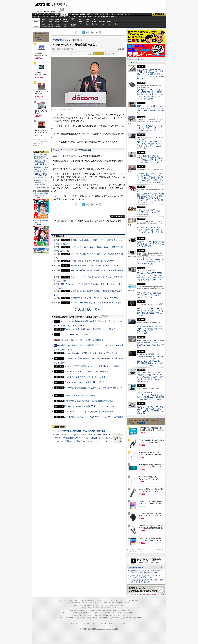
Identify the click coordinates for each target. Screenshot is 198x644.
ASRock (80, 22)
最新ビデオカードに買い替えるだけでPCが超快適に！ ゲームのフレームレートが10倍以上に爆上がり (150, 110)
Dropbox (80, 24)
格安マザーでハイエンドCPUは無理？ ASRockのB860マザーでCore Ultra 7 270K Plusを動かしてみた (151, 344)
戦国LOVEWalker (138, 618)
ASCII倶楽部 (159, 14)
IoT (44, 14)
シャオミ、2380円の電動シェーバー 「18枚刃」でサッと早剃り (92, 366)
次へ (97, 32)
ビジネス (50, 14)
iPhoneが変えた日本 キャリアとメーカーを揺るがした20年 (95, 265)
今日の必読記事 (77, 615)
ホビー (89, 14)
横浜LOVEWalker (81, 618)
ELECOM (43, 22)
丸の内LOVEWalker (127, 618)
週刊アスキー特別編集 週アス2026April (41, 222)
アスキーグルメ (63, 17)
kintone (58, 24)
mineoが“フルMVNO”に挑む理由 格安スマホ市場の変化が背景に (97, 303)
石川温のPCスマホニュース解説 (65, 40)
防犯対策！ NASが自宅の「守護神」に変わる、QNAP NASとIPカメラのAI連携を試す (150, 244)
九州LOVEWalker (115, 618)
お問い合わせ (113, 623)
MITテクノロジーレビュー (118, 615)
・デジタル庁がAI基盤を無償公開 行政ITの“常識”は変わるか (41, 156)
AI (40, 14)
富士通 (43, 19)
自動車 (82, 14)
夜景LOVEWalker (104, 618)
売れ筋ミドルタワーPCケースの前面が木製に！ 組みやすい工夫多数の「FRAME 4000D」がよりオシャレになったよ (151, 312)
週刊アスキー (72, 17)
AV (101, 14)
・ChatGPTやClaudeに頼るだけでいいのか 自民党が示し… (41, 169)
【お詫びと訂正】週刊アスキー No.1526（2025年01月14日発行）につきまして (147, 581)
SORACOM (92, 610)
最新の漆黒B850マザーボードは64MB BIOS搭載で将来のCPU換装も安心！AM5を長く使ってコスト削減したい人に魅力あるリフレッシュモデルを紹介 (150, 94)
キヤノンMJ (51, 26)
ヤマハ (109, 24)
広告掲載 (123, 623)
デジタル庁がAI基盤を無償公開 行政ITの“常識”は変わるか (80, 431)
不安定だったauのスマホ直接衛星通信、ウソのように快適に (90, 406)
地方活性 (105, 17)
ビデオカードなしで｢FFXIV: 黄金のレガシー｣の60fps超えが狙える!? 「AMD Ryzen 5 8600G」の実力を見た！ (150, 410)
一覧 (90, 53)
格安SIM (46, 17)
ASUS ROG (58, 22)
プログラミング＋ (110, 613)
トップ (35, 14)
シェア (74, 53)
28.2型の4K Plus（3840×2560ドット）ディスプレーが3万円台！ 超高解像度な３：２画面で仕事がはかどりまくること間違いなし (150, 276)
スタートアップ (119, 14)
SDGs (100, 17)
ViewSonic (102, 22)
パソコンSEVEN (73, 19)
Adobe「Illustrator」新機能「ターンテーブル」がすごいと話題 (91, 353)
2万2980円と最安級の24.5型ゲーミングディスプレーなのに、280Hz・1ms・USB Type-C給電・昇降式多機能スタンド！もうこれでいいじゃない (150, 361)
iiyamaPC (58, 19)
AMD (51, 22)
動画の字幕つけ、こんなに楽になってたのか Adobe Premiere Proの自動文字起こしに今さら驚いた (97, 435)
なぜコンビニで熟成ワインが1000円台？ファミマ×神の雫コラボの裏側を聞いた (150, 212)
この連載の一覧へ (88, 309)
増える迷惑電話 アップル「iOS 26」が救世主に (82, 340)
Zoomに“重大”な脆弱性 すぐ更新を (80, 395)
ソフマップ (65, 26)
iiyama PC (96, 603)
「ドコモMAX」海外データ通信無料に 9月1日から (86, 382)
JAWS (43, 24)
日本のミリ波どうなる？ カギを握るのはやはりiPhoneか (93, 261)
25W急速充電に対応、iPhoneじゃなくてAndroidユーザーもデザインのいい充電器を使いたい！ (150, 262)
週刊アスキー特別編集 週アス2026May (41, 195)
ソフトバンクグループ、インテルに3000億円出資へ (86, 372)
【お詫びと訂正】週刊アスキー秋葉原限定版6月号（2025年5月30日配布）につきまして (146, 576)
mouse (51, 19)
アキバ (105, 14)
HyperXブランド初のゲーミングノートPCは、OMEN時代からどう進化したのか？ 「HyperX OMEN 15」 (150, 145)
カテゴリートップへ (118, 216)
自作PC (96, 14)
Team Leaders (100, 613)
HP (95, 19)
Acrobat (51, 24)
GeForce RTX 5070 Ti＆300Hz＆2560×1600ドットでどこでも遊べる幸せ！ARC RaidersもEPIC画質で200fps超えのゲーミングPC (150, 396)
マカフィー (43, 26)
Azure (65, 24)
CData (87, 24)
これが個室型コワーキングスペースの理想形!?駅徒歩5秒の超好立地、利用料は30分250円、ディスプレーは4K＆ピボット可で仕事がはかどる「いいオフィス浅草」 (150, 178)
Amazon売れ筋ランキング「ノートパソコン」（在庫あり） (40, 37)
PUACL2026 (112, 17)
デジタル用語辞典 (96, 615)
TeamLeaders (82, 17)
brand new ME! (111, 608)
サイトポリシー (76, 623)
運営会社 (104, 623)
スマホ (111, 14)
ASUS (87, 19)
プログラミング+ (92, 17)
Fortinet (102, 24)
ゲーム (127, 14)
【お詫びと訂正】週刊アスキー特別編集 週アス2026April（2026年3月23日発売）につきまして (146, 572)
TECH (57, 14)
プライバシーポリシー (91, 623)
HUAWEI (95, 22)
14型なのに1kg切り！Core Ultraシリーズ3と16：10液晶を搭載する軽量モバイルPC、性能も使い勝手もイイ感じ (150, 378)
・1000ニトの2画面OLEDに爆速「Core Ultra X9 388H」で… (41, 176)
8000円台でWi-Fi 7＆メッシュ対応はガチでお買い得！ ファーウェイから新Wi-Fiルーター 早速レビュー (151, 231)
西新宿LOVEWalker (93, 618)
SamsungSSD (71, 22)
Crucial (87, 22)
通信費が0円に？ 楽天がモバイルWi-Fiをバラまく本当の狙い (95, 298)
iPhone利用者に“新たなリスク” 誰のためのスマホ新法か (89, 401)
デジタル (59, 5)
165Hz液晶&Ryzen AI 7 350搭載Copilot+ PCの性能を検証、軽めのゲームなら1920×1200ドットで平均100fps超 (150, 330)
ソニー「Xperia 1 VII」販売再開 (74, 334)
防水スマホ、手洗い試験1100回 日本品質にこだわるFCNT (90, 329)
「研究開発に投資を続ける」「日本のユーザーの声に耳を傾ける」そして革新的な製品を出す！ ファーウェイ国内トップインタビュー (151, 159)
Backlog (95, 24)
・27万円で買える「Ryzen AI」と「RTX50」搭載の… (41, 182)
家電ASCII (54, 17)
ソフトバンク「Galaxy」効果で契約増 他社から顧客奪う (89, 412)
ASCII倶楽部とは (43, 187)
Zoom (117, 24)
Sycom (65, 19)
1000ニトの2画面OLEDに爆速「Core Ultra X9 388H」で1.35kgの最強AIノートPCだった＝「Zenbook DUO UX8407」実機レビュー (110, 441)
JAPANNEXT (58, 26)
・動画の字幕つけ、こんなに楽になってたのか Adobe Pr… (41, 163)
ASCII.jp (42, 5)
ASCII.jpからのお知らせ (136, 567)
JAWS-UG (83, 605)
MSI (80, 19)
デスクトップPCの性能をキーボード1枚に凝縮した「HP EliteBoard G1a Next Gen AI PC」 (150, 128)
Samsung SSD (72, 610)
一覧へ (161, 567)
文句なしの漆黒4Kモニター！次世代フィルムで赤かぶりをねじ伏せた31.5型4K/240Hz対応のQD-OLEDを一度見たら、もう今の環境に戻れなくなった (150, 198)
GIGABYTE (65, 22)
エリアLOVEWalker (70, 618)
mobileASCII (106, 615)
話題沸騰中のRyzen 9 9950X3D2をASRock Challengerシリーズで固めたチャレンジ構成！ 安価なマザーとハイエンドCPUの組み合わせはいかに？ (151, 74)
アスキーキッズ (37, 17)
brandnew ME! (73, 26)
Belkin (109, 22)
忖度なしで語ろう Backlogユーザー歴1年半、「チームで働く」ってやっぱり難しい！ (150, 295)
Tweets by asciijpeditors (136, 59)
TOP (61, 600)
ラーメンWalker (59, 618)
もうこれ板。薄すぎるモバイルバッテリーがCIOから (87, 377)
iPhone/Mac (74, 14)
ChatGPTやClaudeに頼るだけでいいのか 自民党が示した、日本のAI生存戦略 (88, 438)
